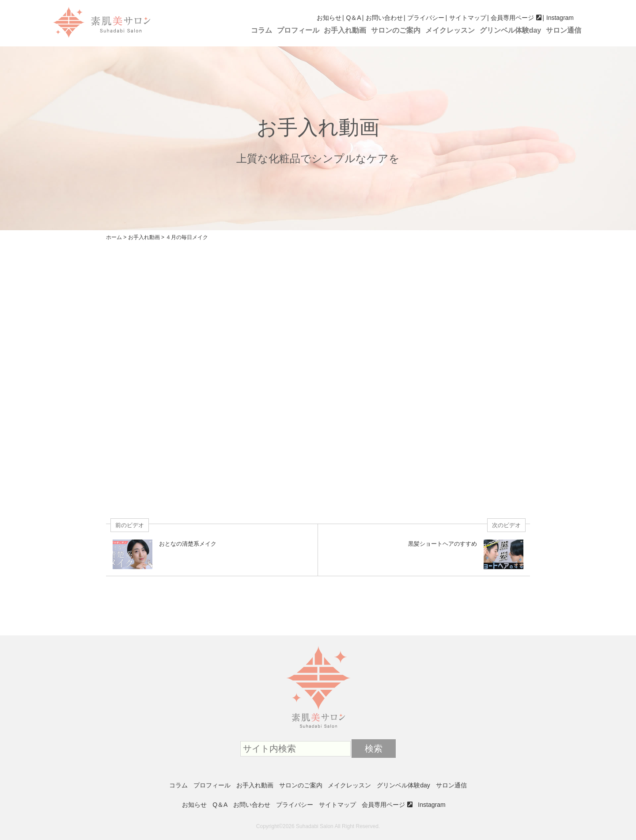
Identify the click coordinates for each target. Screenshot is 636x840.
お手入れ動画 (345, 30)
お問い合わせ (384, 18)
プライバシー (426, 18)
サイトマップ (468, 18)
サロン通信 (564, 30)
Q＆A (353, 18)
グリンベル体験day (511, 30)
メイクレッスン (450, 30)
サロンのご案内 (396, 30)
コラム (261, 30)
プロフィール (298, 30)
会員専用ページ (512, 18)
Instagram (560, 18)
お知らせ (329, 18)
